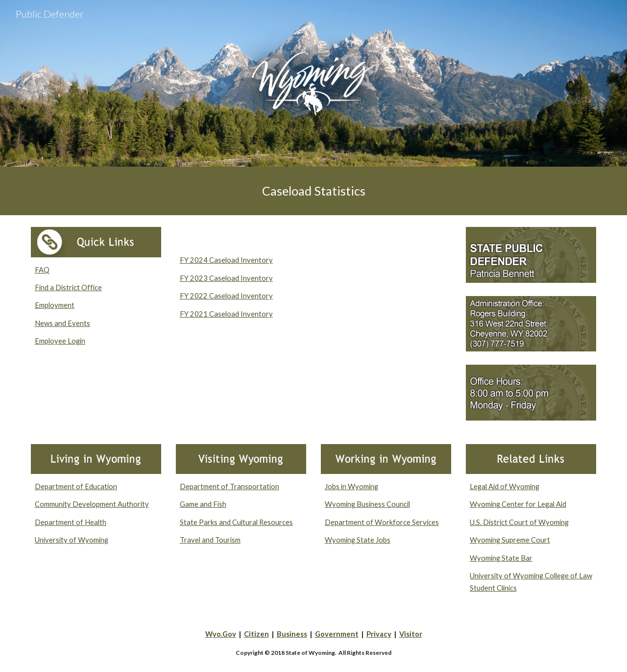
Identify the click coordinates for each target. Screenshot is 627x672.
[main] (313, 191)
